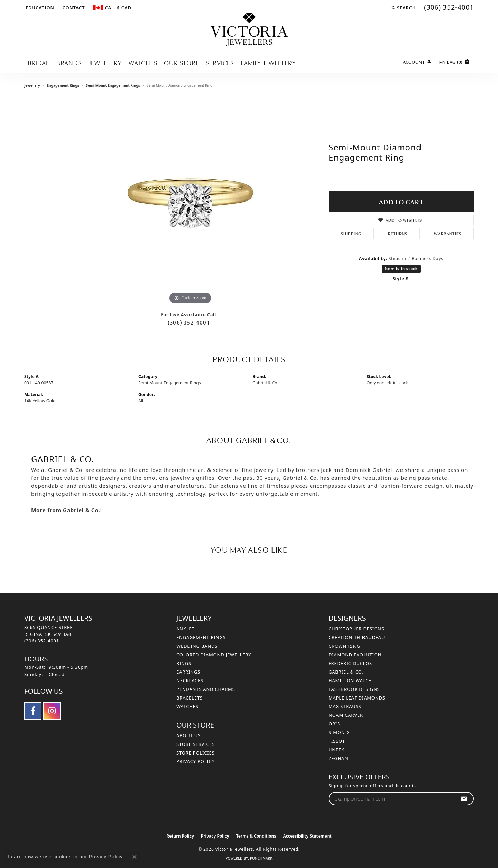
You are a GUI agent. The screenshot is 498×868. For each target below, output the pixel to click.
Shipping (351, 233)
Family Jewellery (268, 62)
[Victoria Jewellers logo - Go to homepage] (249, 30)
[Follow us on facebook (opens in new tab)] (33, 711)
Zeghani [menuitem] (339, 758)
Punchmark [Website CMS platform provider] (261, 858)
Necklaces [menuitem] (190, 680)
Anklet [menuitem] (185, 629)
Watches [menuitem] (187, 706)
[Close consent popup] (135, 857)
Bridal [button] (39, 62)
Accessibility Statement (307, 836)
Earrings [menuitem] (188, 672)
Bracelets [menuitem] (190, 698)
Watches (143, 62)
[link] (73, 8)
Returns (398, 233)
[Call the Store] (42, 641)
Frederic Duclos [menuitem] (350, 663)
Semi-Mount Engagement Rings (113, 85)
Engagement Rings (63, 85)
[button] (39, 8)
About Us (188, 735)
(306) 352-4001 (188, 322)
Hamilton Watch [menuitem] (350, 680)
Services (220, 62)
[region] (190, 202)
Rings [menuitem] (184, 663)
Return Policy (180, 836)
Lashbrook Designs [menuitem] (354, 689)
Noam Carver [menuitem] (346, 715)
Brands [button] (69, 62)
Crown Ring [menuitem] (344, 646)
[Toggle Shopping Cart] (455, 61)
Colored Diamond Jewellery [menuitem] (214, 655)
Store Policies (195, 753)
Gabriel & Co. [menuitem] (346, 672)
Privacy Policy (196, 761)
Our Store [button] (181, 62)
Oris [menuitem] (334, 724)
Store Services (196, 744)
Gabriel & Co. (265, 383)
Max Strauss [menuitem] (345, 706)
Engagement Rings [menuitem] (201, 637)
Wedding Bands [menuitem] (197, 646)
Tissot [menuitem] (337, 741)
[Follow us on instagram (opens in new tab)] (52, 711)
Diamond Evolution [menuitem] (355, 655)
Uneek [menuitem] (336, 750)
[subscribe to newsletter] (464, 799)
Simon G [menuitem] (339, 732)
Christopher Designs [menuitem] (356, 629)
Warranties (448, 233)
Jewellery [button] (105, 62)
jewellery (32, 85)
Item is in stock (401, 269)
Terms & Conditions (256, 836)
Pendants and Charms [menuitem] (206, 689)
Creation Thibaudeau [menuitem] (357, 637)
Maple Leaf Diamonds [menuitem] (357, 698)
